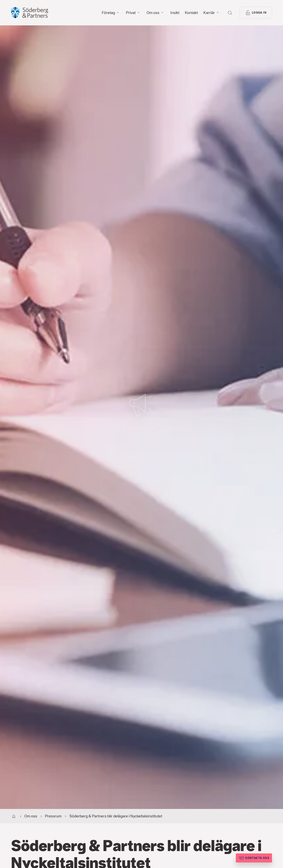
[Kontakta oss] (254, 858)
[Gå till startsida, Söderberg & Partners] (30, 13)
